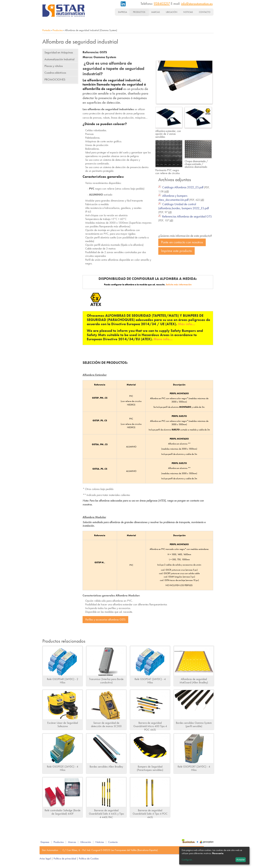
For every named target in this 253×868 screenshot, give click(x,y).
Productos (139, 12)
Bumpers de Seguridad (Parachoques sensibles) (150, 768)
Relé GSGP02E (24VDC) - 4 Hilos (63, 768)
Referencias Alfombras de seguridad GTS (187, 216)
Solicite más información (179, 285)
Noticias (188, 12)
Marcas (156, 12)
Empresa (123, 12)
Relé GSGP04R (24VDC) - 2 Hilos (63, 681)
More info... (163, 339)
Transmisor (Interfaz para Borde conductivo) (106, 681)
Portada (46, 30)
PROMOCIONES (55, 79)
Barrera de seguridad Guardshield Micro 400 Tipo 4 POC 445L (150, 726)
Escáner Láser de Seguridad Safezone (63, 724)
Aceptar (241, 860)
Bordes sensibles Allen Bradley (106, 767)
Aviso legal (45, 859)
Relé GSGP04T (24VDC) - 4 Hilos (150, 681)
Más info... (187, 324)
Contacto (205, 12)
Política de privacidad (65, 859)
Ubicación (172, 12)
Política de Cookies (89, 859)
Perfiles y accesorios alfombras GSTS (105, 620)
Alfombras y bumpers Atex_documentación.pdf (173, 198)
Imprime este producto (176, 251)
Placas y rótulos (54, 66)
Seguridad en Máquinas (59, 52)
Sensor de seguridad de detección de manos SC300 (106, 724)
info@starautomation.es (197, 4)
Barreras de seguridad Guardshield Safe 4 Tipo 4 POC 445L (150, 814)
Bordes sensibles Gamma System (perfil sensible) (194, 724)
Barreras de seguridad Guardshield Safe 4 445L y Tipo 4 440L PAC (106, 814)
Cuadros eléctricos (55, 73)
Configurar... (187, 860)
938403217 (162, 4)
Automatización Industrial (59, 59)
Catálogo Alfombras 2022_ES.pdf (183, 187)
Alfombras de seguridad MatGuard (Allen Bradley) (194, 681)
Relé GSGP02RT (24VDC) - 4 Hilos (194, 768)
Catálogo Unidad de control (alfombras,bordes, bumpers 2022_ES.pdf (184, 206)
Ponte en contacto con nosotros (182, 242)
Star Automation (50, 850)
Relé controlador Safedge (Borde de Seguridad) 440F (63, 812)
